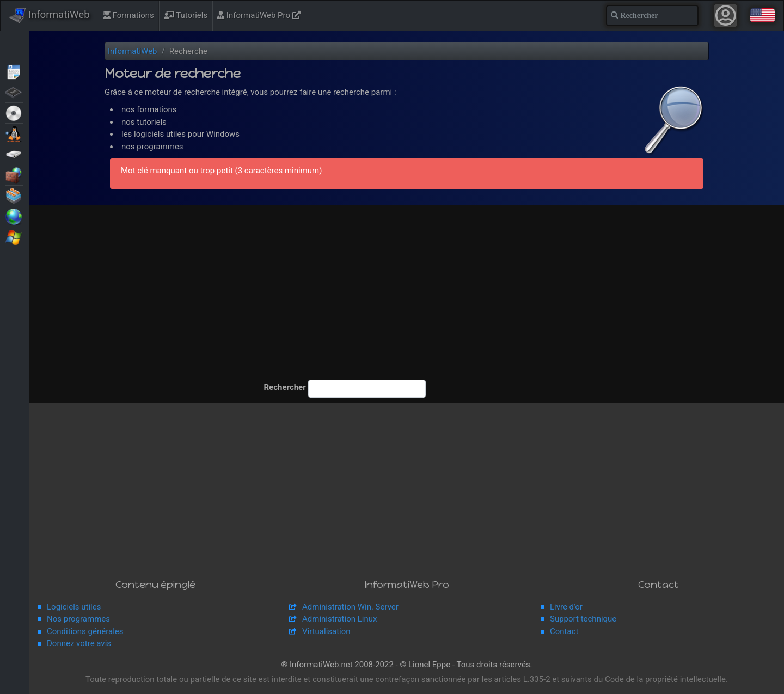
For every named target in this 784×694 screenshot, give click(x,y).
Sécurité (14, 174)
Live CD (14, 112)
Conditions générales (85, 631)
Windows (14, 236)
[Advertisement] (407, 298)
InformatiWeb (50, 15)
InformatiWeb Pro (259, 15)
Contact (564, 631)
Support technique (583, 619)
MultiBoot (14, 133)
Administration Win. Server (350, 607)
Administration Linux (339, 619)
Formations (129, 15)
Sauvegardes (14, 154)
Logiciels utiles (74, 607)
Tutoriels (186, 15)
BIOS (14, 92)
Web (14, 216)
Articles (14, 71)
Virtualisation (14, 195)
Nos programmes (78, 619)
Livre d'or (566, 607)
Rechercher (282, 387)
